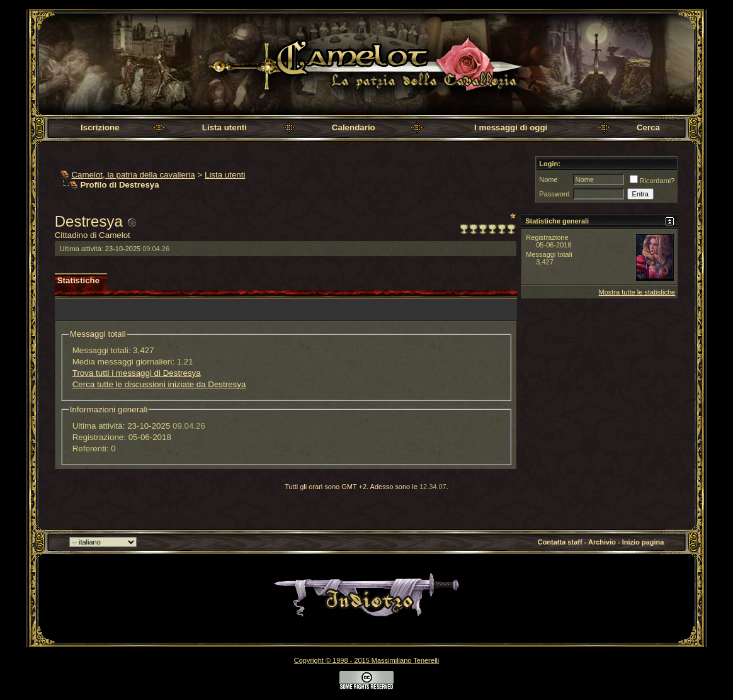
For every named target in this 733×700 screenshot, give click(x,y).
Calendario (354, 127)
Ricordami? (652, 181)
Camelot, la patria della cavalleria (133, 175)
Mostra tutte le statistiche (637, 292)
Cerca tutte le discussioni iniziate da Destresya (159, 384)
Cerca (648, 127)
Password (554, 194)
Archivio (602, 542)
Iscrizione (100, 127)
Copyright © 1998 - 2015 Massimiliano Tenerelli (366, 660)
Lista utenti (224, 127)
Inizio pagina (643, 542)
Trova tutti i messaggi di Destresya (137, 373)
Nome (548, 179)
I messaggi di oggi (511, 127)
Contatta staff (560, 542)
